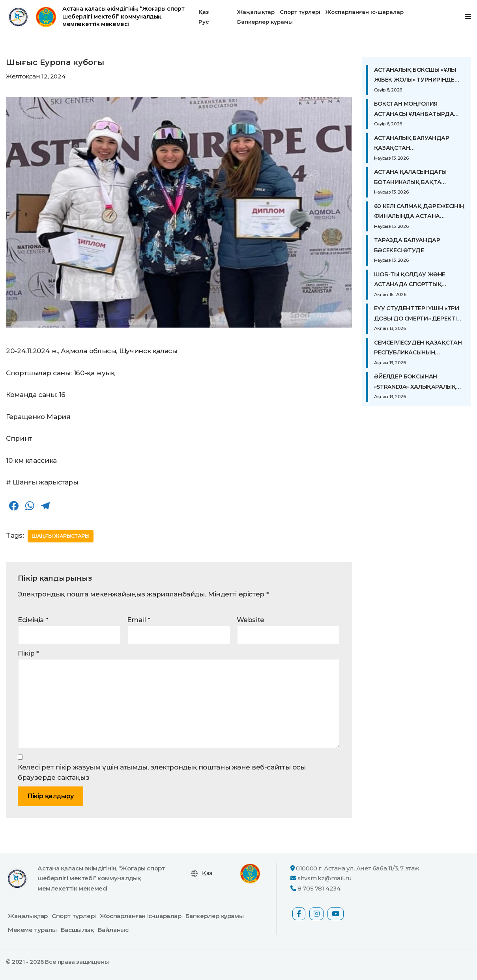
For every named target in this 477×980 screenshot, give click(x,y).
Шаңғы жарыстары (61, 536)
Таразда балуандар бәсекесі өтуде (407, 245)
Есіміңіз (33, 620)
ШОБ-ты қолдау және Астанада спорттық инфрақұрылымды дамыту (419, 280)
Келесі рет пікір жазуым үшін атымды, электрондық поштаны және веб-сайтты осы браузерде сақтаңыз (161, 772)
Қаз (204, 12)
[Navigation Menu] (468, 17)
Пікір (28, 653)
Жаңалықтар (256, 12)
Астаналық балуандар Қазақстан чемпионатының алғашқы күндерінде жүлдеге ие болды (418, 144)
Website (251, 620)
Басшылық (77, 930)
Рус (204, 22)
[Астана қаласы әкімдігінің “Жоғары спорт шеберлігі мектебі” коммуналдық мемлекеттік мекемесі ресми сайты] (95, 17)
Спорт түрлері (300, 12)
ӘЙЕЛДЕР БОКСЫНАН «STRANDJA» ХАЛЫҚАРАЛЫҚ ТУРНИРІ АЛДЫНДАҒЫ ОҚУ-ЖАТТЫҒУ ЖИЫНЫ (415, 382)
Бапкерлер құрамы (265, 22)
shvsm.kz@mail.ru (325, 878)
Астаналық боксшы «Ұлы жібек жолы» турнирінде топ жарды (415, 76)
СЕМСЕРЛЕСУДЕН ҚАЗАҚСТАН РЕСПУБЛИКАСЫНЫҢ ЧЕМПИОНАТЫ (418, 348)
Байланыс (113, 930)
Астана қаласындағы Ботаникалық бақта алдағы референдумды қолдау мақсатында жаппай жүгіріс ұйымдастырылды (413, 178)
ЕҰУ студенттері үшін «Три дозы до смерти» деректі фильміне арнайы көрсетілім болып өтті (416, 314)
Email (138, 620)
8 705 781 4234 (319, 888)
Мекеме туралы (32, 930)
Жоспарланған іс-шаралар (365, 12)
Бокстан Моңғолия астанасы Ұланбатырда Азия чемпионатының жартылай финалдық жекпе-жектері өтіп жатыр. (418, 110)
